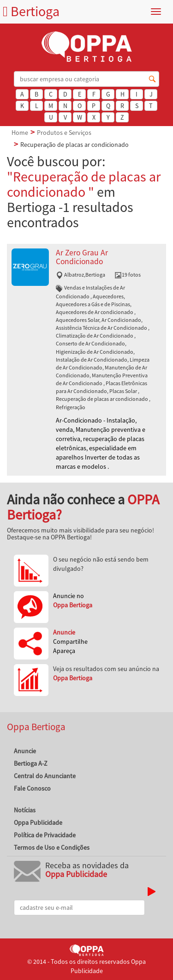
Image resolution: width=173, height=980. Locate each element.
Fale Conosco (32, 788)
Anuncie (25, 751)
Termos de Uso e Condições (52, 847)
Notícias (25, 810)
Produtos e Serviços (64, 133)
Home (20, 133)
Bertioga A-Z (31, 763)
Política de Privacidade (45, 835)
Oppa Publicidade (38, 823)
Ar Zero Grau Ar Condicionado (82, 257)
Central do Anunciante (45, 776)
